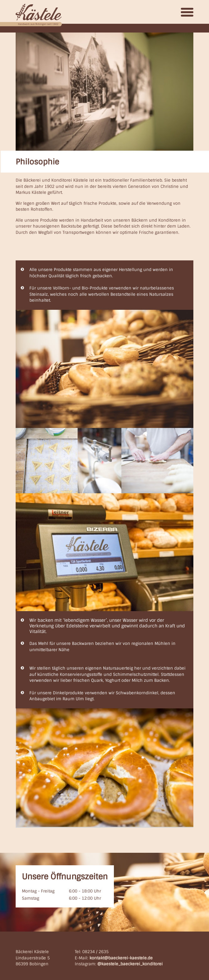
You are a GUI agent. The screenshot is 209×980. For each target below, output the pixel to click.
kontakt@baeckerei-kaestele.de (121, 958)
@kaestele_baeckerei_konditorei (130, 964)
